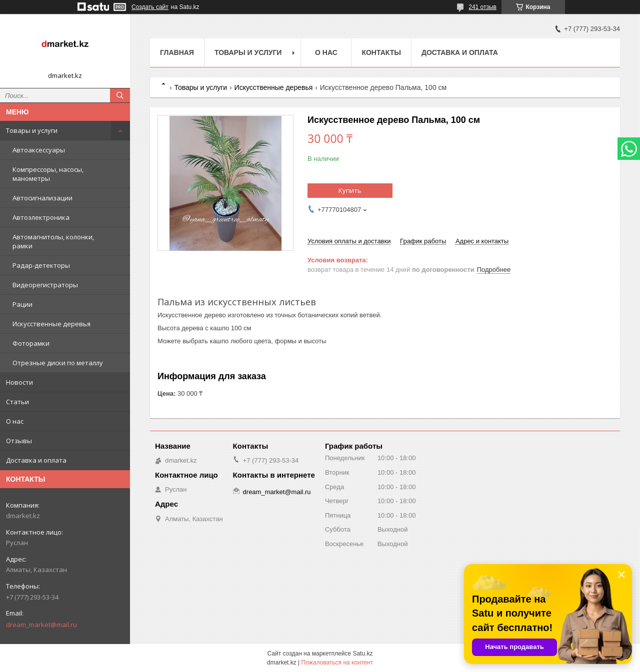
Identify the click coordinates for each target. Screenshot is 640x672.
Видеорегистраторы (45, 285)
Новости (19, 382)
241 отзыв (482, 7)
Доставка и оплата (36, 460)
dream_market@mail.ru (41, 625)
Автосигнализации (42, 198)
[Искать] (120, 95)
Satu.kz (362, 654)
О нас (15, 421)
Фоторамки (31, 343)
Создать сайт (150, 7)
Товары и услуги (32, 130)
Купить (350, 190)
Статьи (17, 402)
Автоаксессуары (39, 150)
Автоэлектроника (41, 217)
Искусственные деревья (51, 324)
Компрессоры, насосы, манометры (48, 174)
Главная (177, 52)
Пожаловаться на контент (337, 663)
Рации (22, 304)
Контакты (381, 52)
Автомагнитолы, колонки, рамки (53, 241)
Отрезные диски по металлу (58, 363)
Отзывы (19, 441)
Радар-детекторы (41, 265)
